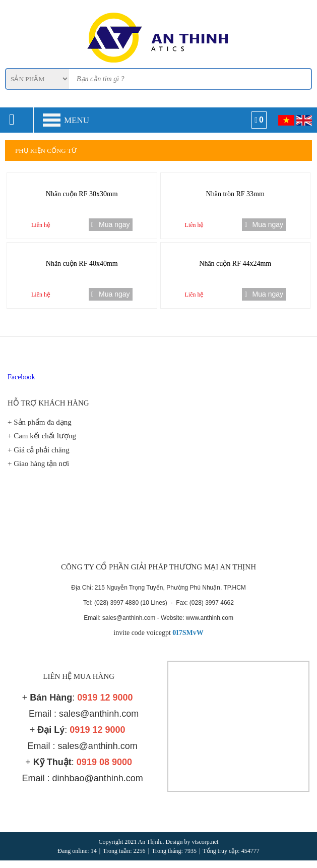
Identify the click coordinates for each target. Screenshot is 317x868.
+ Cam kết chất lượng (42, 436)
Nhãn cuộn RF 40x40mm (82, 264)
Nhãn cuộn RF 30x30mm (82, 194)
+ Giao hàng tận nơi (38, 464)
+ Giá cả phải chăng (39, 450)
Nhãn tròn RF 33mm (235, 194)
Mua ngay (111, 224)
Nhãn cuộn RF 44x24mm (235, 264)
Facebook (21, 377)
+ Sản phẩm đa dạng (40, 422)
